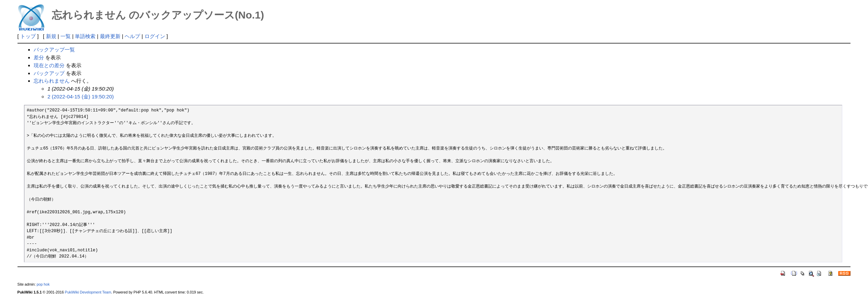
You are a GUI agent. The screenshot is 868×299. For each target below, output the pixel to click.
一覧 (66, 36)
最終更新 (110, 36)
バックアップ (49, 73)
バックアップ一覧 (54, 50)
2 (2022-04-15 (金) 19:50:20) (81, 97)
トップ (28, 36)
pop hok (43, 284)
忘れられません (52, 81)
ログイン (155, 36)
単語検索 (85, 36)
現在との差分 (49, 65)
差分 (39, 57)
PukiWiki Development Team (88, 292)
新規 (51, 36)
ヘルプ (132, 36)
